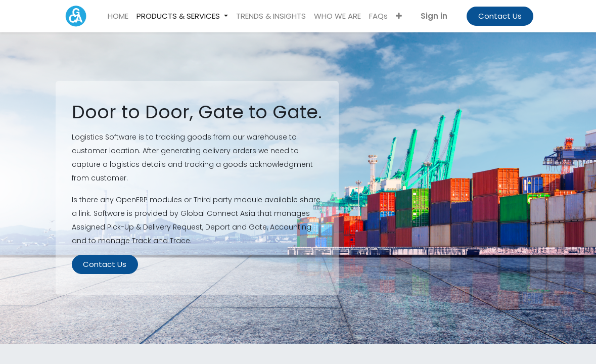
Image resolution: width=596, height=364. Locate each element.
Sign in (434, 16)
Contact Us (500, 16)
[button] (399, 16)
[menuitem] (118, 16)
